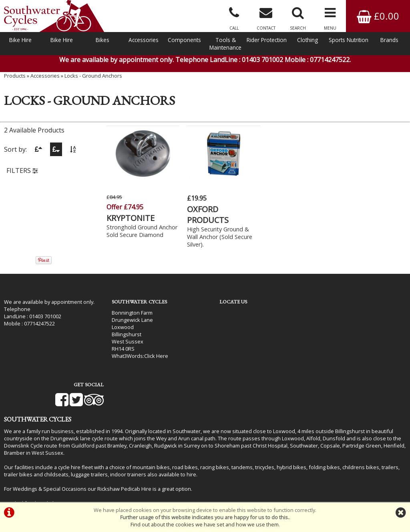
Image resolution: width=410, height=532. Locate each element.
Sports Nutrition (349, 40)
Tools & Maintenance (225, 44)
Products (15, 78)
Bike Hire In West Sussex (34, 480)
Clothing (307, 40)
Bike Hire (20, 40)
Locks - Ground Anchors (93, 78)
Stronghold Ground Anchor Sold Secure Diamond (132, 234)
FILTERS (22, 173)
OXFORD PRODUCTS (204, 214)
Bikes (102, 40)
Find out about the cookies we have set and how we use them (205, 524)
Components (184, 40)
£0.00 (378, 16)
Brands (389, 40)
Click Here (151, 355)
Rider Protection (267, 40)
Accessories (144, 40)
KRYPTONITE (131, 217)
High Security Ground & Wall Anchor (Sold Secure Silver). (216, 236)
